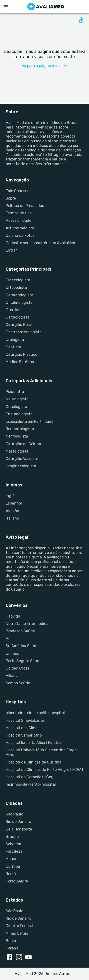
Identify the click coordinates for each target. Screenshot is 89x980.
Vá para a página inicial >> (44, 66)
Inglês (11, 496)
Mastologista (17, 451)
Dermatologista (19, 295)
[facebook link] (10, 958)
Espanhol (14, 503)
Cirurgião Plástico (21, 354)
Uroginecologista (21, 466)
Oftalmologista (19, 302)
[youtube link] (29, 958)
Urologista (15, 340)
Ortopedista (16, 287)
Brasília (12, 837)
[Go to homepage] (46, 7)
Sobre (11, 198)
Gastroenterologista (24, 332)
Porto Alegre (17, 881)
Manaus (13, 859)
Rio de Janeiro (18, 822)
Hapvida (13, 616)
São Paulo (14, 814)
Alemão (12, 511)
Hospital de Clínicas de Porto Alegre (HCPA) (44, 770)
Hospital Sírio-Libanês (25, 720)
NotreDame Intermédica (27, 624)
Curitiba (13, 866)
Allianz (12, 676)
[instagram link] (20, 958)
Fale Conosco (18, 191)
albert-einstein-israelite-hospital (35, 713)
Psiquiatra (15, 392)
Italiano (12, 518)
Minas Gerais (17, 933)
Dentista (13, 347)
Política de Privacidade (26, 206)
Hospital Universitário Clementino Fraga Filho (41, 752)
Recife (12, 874)
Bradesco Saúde (20, 631)
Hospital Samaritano (24, 735)
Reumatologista (20, 429)
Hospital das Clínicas (24, 728)
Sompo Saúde (18, 683)
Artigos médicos (20, 228)
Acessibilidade (19, 220)
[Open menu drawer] (6, 7)
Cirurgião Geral (19, 325)
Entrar (11, 250)
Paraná (12, 948)
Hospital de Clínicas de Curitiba (33, 762)
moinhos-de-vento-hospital (31, 784)
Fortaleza (14, 851)
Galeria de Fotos (20, 235)
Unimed (13, 653)
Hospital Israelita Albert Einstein (34, 743)
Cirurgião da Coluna (23, 444)
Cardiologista (18, 317)
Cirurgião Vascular (22, 459)
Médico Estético (20, 362)
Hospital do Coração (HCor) (30, 777)
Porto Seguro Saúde (24, 661)
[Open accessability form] (81, 20)
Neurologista (17, 399)
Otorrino (13, 310)
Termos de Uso (19, 213)
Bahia (11, 941)
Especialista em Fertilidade (30, 421)
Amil (10, 638)
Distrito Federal (19, 926)
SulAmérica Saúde (22, 646)
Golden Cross (17, 668)
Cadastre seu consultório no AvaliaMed (40, 243)
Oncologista (16, 407)
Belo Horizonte (19, 829)
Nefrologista (17, 436)
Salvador (14, 844)
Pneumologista (19, 414)
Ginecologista (18, 280)
